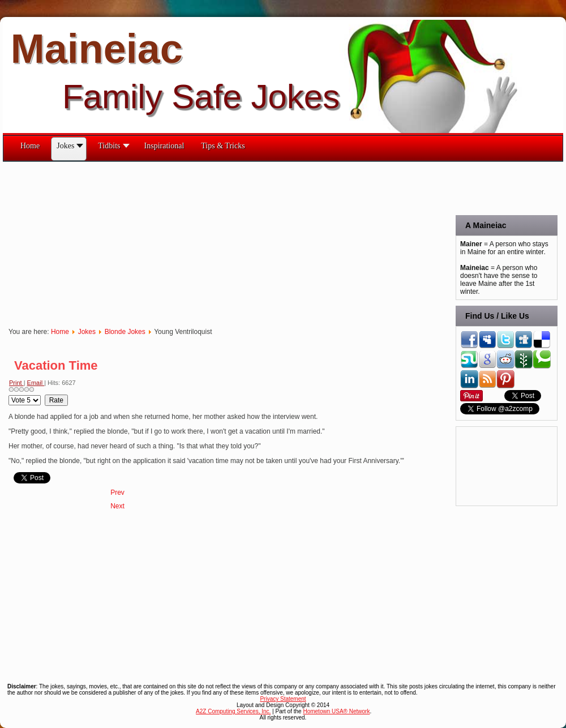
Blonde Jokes (125, 332)
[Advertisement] (161, 241)
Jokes (87, 332)
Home (60, 332)
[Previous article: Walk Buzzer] (117, 493)
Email (36, 383)
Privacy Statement (283, 699)
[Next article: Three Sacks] (117, 506)
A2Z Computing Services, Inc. (233, 711)
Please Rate (9, 395)
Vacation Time (56, 365)
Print (16, 383)
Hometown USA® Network (336, 711)
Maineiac (97, 49)
